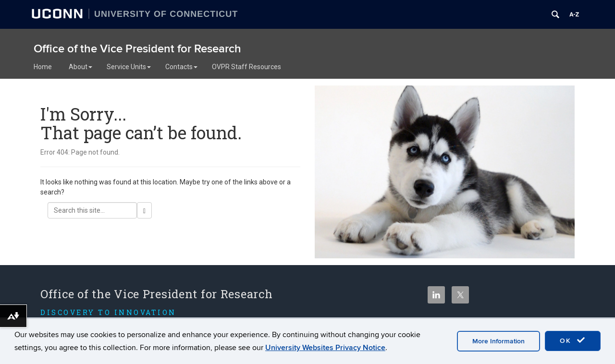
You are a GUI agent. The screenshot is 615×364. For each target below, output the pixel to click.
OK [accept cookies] (573, 340)
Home (43, 67)
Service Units (129, 67)
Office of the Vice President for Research (137, 49)
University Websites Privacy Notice (325, 348)
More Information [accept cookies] (498, 341)
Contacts (181, 67)
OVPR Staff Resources (246, 67)
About (80, 67)
